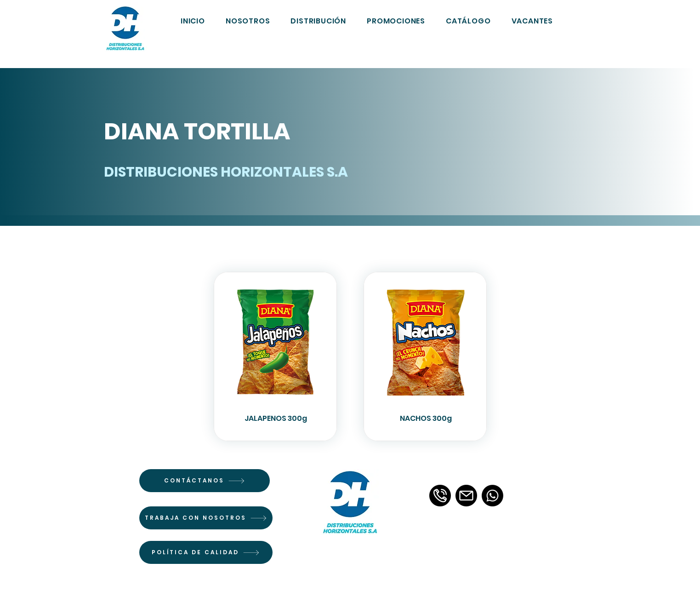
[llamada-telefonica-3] (440, 496)
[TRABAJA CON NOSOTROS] (206, 518)
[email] (466, 496)
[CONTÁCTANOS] (205, 481)
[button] (469, 21)
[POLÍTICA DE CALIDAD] (206, 552)
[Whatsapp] (492, 496)
